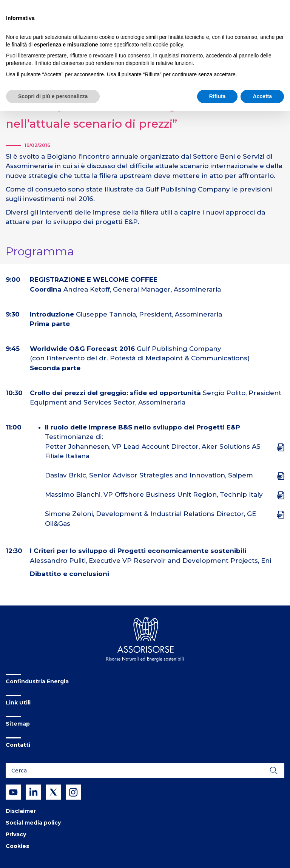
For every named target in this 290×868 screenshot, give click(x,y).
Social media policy (33, 823)
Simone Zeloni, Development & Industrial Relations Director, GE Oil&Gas (150, 519)
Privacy (16, 834)
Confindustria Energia (37, 681)
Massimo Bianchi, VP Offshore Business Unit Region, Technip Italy (154, 494)
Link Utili (18, 703)
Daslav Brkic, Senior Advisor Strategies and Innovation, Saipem (149, 475)
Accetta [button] (262, 96)
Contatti (18, 745)
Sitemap (18, 724)
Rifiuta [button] (217, 96)
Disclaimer (21, 811)
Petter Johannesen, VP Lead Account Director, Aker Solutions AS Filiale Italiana (153, 451)
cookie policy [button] (168, 45)
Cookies (17, 846)
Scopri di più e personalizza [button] (53, 96)
